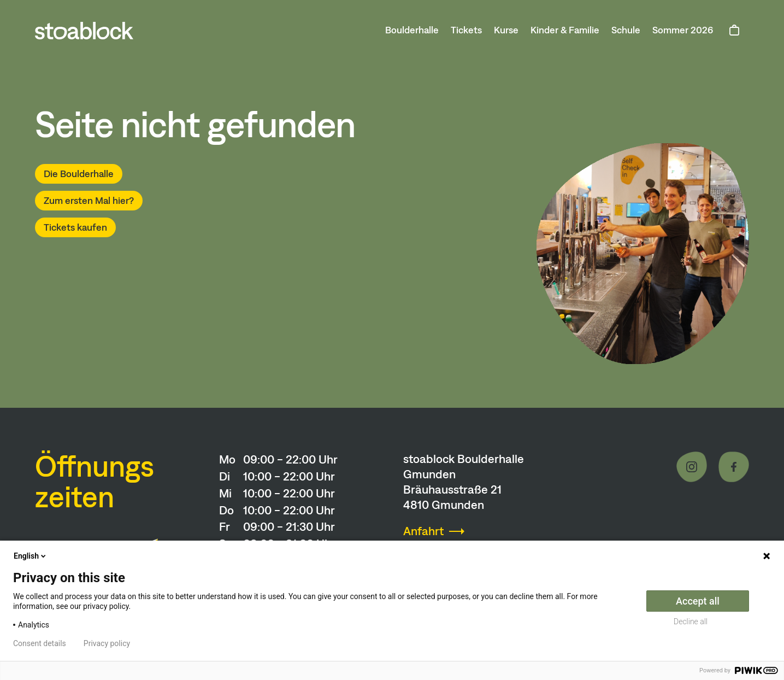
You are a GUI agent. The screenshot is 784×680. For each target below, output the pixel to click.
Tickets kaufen (75, 227)
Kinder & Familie (565, 30)
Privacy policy (107, 643)
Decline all (691, 622)
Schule (626, 30)
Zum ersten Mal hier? (89, 201)
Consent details (40, 643)
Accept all (698, 601)
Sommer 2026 (683, 30)
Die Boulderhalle (79, 174)
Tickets (466, 30)
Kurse (506, 30)
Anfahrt (423, 531)
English (31, 556)
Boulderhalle (412, 30)
